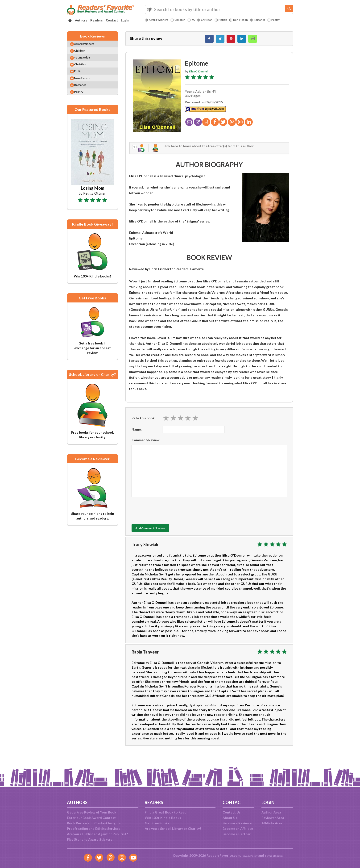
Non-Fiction (250, 20)
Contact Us (232, 812)
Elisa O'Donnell (201, 74)
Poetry (152, 24)
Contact (112, 20)
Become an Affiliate (238, 828)
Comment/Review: (146, 445)
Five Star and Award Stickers (90, 839)
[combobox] (219, 9)
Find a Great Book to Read (166, 812)
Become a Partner (237, 834)
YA (197, 20)
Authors (81, 20)
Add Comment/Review (159, 533)
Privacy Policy (246, 855)
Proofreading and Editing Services (94, 828)
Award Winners (158, 20)
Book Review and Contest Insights (94, 823)
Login (125, 20)
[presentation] (167, 514)
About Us (230, 818)
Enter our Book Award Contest (91, 818)
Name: (137, 434)
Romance (272, 20)
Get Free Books (157, 823)
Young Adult (87, 64)
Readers (97, 20)
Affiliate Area (272, 823)
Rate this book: (144, 422)
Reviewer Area (273, 818)
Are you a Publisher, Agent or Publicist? (97, 834)
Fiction (230, 20)
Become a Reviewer (238, 823)
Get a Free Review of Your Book (92, 812)
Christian (212, 20)
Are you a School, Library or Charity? (173, 828)
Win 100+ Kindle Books (163, 818)
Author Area (271, 812)
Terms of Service (277, 855)
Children (182, 20)
